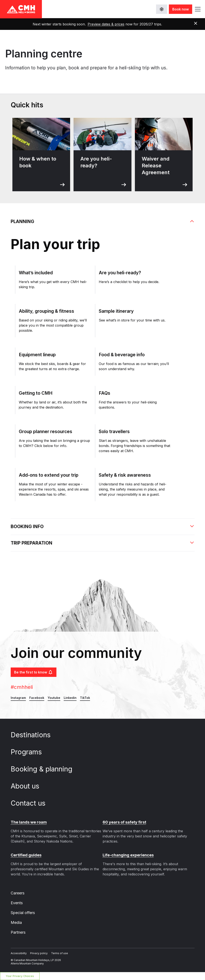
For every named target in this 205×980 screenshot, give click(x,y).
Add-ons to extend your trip (49, 475)
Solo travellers (114, 432)
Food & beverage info (122, 355)
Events (17, 903)
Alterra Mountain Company (27, 963)
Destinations (35, 735)
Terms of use (60, 953)
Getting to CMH (36, 393)
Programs (30, 752)
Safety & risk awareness (125, 475)
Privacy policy (39, 953)
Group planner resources (46, 432)
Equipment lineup (37, 355)
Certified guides (26, 855)
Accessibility (19, 953)
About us (29, 786)
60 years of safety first (124, 822)
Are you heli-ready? (120, 273)
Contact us (32, 803)
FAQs (105, 393)
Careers (18, 893)
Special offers (23, 913)
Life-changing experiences (128, 855)
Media (16, 922)
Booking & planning (45, 769)
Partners (18, 932)
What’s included (36, 273)
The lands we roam (29, 822)
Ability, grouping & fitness (46, 311)
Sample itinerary (116, 311)
